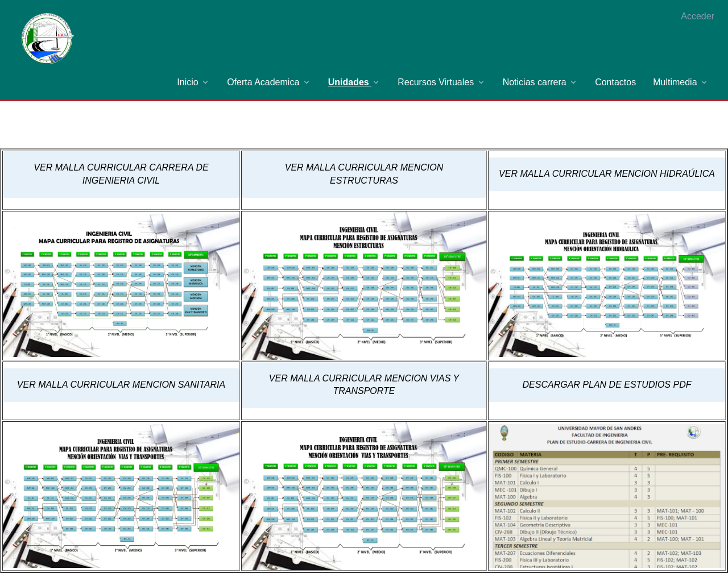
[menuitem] (193, 82)
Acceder (698, 16)
